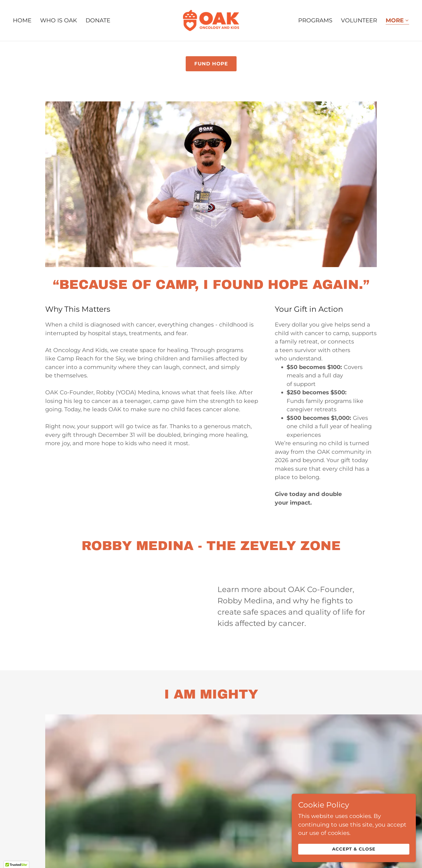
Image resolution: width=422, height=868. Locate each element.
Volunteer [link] (359, 20)
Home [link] (22, 20)
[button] (397, 21)
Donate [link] (98, 20)
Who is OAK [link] (59, 20)
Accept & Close (362, 849)
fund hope (211, 64)
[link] (211, 20)
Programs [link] (315, 20)
